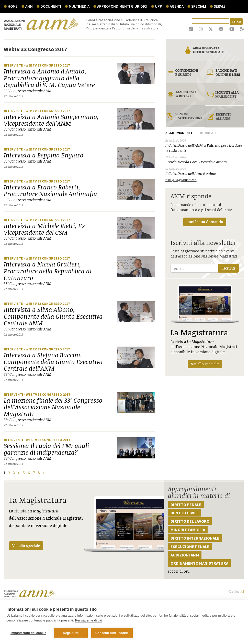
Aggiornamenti (179, 133)
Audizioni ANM (185, 555)
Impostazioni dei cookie (28, 633)
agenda (177, 6)
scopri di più (179, 571)
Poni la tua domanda (205, 222)
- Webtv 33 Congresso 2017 (47, 65)
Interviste (14, 65)
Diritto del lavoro (190, 521)
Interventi (14, 394)
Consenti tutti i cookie (112, 633)
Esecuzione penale (190, 546)
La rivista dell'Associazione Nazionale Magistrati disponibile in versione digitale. (205, 326)
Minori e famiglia (188, 530)
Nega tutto (71, 633)
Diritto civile (185, 513)
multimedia (79, 6)
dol (242, 592)
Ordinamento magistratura (199, 563)
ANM (29, 6)
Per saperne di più (89, 621)
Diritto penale (186, 505)
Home (13, 6)
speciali (199, 6)
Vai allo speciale (26, 546)
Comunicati (206, 133)
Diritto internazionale (195, 538)
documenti (51, 6)
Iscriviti (229, 268)
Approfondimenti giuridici (122, 6)
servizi (220, 6)
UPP (159, 6)
